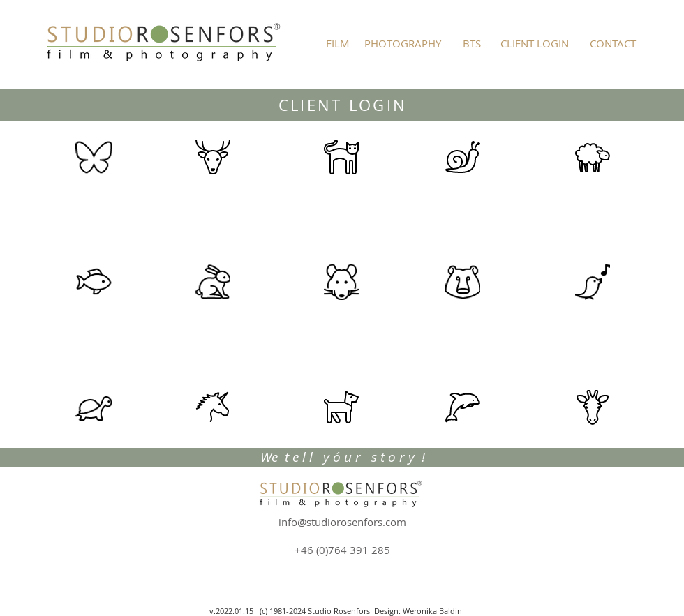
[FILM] (338, 43)
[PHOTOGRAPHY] (403, 43)
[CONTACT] (613, 43)
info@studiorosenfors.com (342, 522)
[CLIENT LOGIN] (534, 43)
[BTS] (471, 43)
